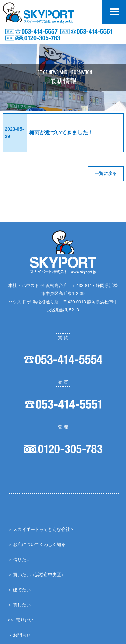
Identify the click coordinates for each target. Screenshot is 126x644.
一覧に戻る (106, 173)
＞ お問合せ (19, 635)
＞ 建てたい (19, 589)
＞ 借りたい (19, 559)
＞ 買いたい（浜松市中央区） (37, 574)
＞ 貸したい (19, 605)
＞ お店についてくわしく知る (37, 544)
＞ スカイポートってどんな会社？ (41, 529)
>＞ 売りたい (20, 620)
